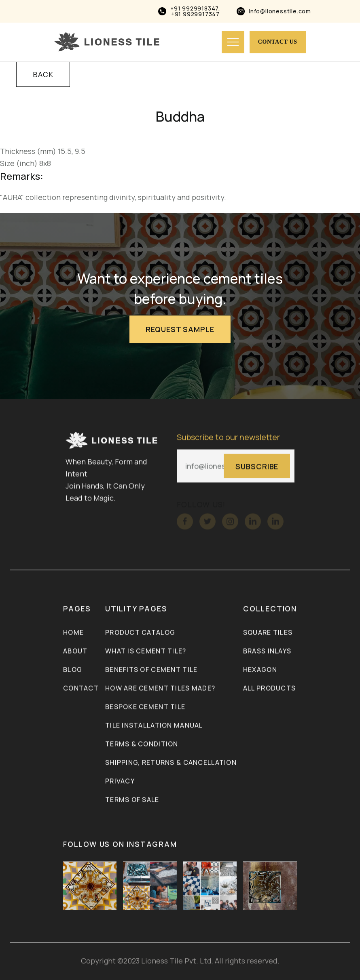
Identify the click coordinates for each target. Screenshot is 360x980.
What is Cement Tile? (146, 651)
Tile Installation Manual (154, 726)
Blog (73, 670)
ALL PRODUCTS (269, 688)
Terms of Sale (132, 800)
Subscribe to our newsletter (228, 437)
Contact (81, 688)
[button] (233, 42)
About (75, 651)
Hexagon (260, 670)
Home (73, 632)
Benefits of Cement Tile (151, 670)
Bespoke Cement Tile (145, 707)
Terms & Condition (142, 744)
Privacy (120, 781)
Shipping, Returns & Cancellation (171, 763)
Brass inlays (267, 651)
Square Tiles (268, 632)
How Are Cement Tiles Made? (160, 688)
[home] (107, 42)
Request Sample (180, 329)
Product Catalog (140, 632)
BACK (43, 74)
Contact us (278, 42)
